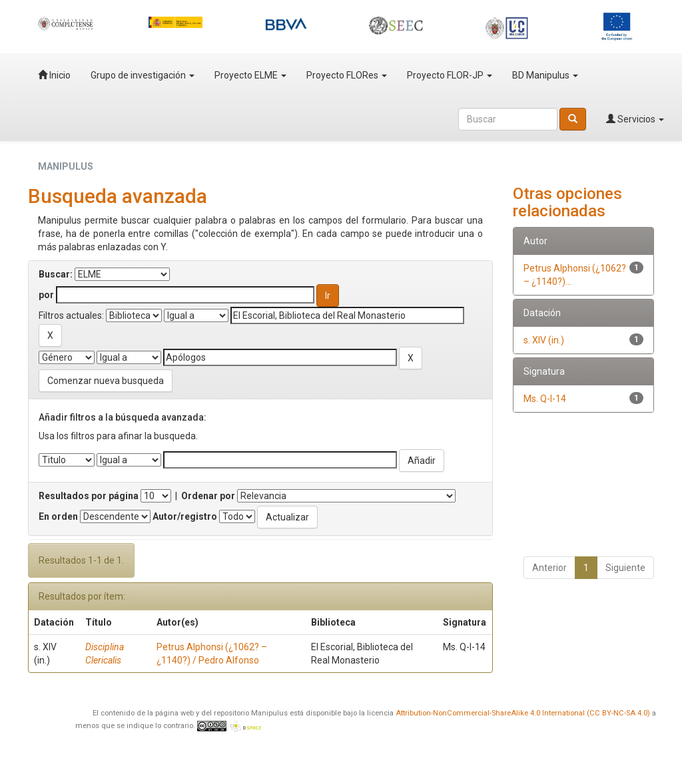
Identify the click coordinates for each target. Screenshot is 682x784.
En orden (58, 516)
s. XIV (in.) (544, 340)
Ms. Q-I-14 (545, 399)
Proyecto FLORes (347, 75)
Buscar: (56, 274)
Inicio (54, 75)
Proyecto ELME (250, 75)
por (46, 295)
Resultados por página (89, 496)
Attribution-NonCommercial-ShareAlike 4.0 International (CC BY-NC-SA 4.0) (523, 713)
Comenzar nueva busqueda (106, 381)
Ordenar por (208, 496)
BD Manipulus (545, 75)
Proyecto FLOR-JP (450, 75)
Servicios (635, 119)
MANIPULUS (66, 166)
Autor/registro (185, 516)
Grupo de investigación (143, 75)
